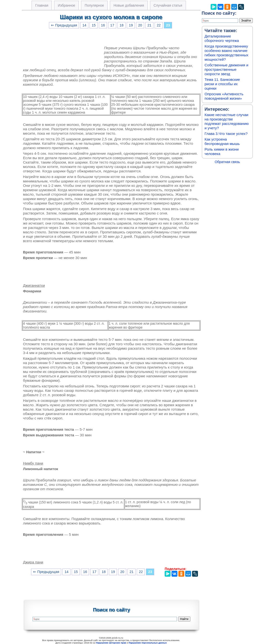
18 (122, 25)
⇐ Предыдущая (64, 25)
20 (140, 25)
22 (159, 25)
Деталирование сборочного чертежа (222, 38)
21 (149, 25)
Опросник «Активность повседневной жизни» (224, 96)
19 (131, 25)
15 (94, 25)
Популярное (94, 5)
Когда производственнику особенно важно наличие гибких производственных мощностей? (226, 53)
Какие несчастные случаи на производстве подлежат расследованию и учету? (227, 121)
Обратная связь (227, 162)
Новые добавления (129, 5)
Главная (42, 5)
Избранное (66, 5)
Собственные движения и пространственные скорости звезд (226, 69)
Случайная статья (168, 5)
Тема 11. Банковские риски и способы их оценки (222, 84)
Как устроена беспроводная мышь (222, 141)
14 (84, 25)
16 (103, 25)
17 (112, 25)
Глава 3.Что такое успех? (226, 134)
